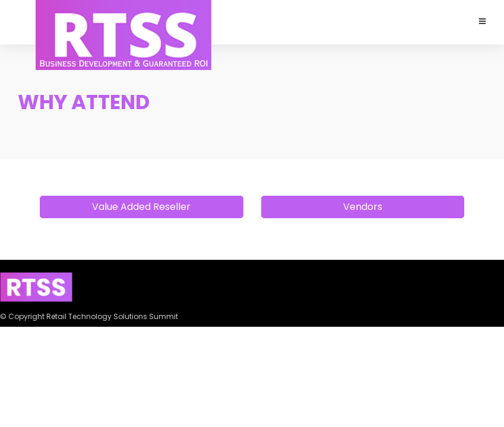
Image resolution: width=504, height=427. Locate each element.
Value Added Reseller (141, 207)
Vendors (363, 207)
